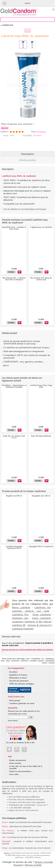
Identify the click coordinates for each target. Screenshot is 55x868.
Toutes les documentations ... (21, 771)
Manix (5, 826)
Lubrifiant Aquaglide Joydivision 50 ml (14, 547)
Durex (5, 822)
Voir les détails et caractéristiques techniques (25, 209)
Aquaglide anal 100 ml (41, 496)
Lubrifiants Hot (43, 608)
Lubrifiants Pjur (20, 615)
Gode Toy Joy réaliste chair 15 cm (14, 437)
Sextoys (7, 853)
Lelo (4, 837)
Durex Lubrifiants (42, 618)
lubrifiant (24, 180)
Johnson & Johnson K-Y (40, 625)
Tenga (5, 848)
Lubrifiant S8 (19, 625)
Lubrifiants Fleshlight (23, 629)
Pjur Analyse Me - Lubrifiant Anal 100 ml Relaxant (14, 279)
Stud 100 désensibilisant (41, 436)
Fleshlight (6, 841)
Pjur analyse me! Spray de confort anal (41, 279)
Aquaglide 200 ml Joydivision (41, 547)
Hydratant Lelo (20, 618)
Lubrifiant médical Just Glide (31, 611)
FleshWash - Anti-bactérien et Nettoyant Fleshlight (14, 386)
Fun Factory (8, 831)
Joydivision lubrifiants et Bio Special (32, 622)
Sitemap (38, 857)
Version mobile (33, 865)
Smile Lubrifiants (42, 615)
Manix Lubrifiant (21, 608)
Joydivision (42, 132)
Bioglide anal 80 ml (14, 496)
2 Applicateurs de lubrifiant (41, 227)
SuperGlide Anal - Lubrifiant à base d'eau (14, 228)
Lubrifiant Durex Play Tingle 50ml (41, 386)
